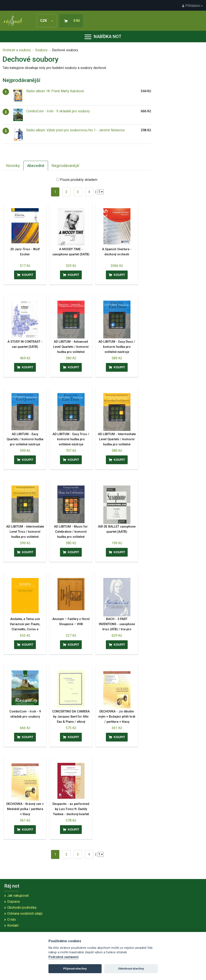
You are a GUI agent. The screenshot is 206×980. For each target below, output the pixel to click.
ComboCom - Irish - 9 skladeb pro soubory (58, 111)
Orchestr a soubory (17, 50)
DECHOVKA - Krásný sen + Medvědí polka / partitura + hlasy (25, 809)
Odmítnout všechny (131, 969)
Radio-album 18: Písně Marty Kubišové (55, 91)
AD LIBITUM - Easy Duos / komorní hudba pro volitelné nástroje (117, 347)
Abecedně (36, 166)
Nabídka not (103, 37)
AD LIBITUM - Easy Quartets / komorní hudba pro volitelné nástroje (25, 439)
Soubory (41, 50)
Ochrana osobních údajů (25, 913)
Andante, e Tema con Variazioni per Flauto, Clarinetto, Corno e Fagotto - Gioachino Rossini (25, 629)
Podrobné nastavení (64, 957)
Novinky (13, 166)
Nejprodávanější (65, 166)
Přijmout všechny (75, 969)
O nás (12, 919)
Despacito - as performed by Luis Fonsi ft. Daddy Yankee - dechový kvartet (71, 809)
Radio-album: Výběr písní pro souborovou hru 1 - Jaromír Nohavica (75, 130)
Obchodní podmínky (22, 908)
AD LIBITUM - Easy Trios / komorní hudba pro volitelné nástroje (71, 439)
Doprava (13, 902)
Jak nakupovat (18, 896)
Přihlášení (192, 6)
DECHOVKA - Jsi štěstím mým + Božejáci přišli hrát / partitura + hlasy (117, 717)
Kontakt (13, 925)
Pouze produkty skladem (79, 180)
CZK (47, 21)
